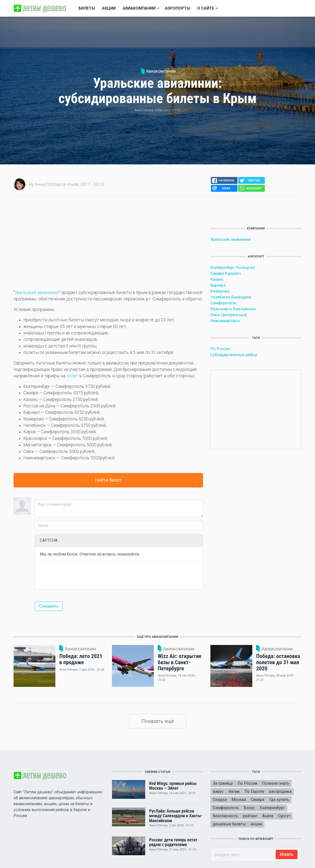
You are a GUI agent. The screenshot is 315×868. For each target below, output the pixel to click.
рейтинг (250, 816)
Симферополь (223, 303)
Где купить (279, 800)
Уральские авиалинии (37, 293)
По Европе (254, 791)
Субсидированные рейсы (234, 355)
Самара (258, 800)
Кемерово (220, 291)
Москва (239, 800)
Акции (109, 8)
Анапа (268, 816)
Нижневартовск (225, 321)
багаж (234, 791)
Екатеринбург (272, 808)
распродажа (280, 791)
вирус (218, 791)
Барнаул (218, 285)
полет (72, 376)
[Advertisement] (108, 243)
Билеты (87, 8)
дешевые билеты (229, 824)
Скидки (220, 800)
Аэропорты (178, 8)
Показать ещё (158, 721)
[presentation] (77, 575)
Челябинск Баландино (231, 297)
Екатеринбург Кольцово (233, 268)
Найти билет (108, 480)
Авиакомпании (161, 71)
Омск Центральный (228, 315)
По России (220, 349)
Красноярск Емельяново (233, 309)
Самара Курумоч (226, 273)
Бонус (249, 808)
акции (256, 824)
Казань (217, 279)
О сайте (206, 8)
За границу (223, 783)
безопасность (225, 816)
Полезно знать (276, 783)
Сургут (284, 816)
